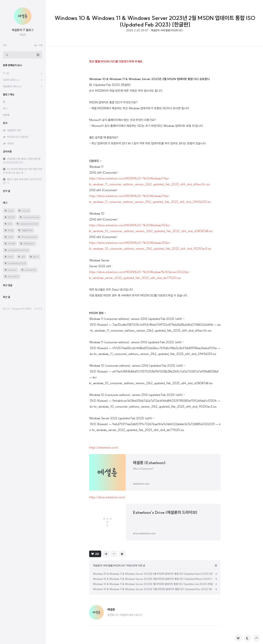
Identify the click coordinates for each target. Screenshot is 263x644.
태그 (6, 108)
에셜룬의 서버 (13, 86)
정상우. (29, 309)
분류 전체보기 (13, 65)
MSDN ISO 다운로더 (19, 137)
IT (7, 73)
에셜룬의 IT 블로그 (23, 30)
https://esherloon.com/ (104, 447)
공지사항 (8, 152)
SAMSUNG (12, 80)
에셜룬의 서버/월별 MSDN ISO (167, 30)
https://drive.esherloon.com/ (107, 497)
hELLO (7, 309)
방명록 (7, 115)
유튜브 (11, 143)
